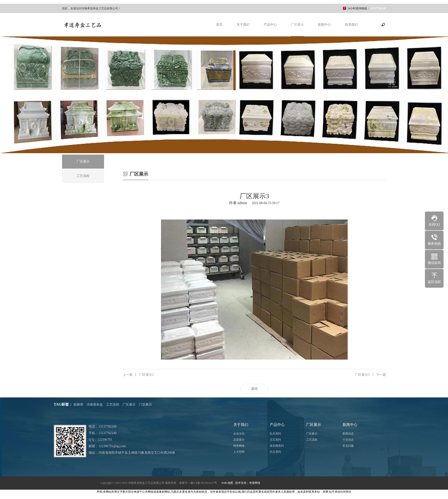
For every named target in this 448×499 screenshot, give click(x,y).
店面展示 (239, 440)
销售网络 (239, 446)
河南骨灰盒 (95, 405)
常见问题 (348, 446)
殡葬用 (78, 405)
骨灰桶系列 (277, 446)
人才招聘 (239, 452)
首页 (219, 25)
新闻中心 (324, 25)
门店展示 (145, 405)
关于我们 (243, 25)
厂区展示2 (138, 375)
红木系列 (275, 434)
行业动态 (348, 440)
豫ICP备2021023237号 (204, 483)
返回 (254, 389)
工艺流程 (113, 405)
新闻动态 (348, 434)
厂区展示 (297, 25)
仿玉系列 (275, 452)
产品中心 (270, 25)
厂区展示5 (370, 375)
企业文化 (239, 434)
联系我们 (351, 25)
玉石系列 (275, 440)
